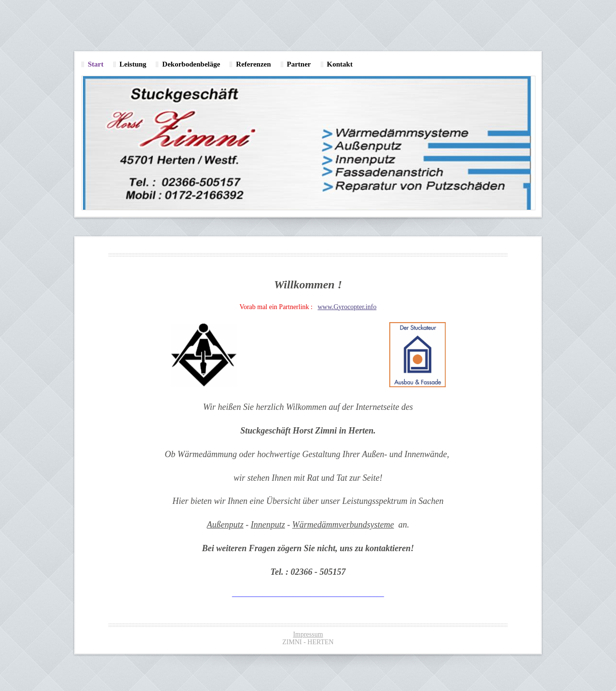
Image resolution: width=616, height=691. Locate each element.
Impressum (308, 634)
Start (96, 64)
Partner (299, 64)
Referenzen (253, 64)
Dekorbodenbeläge (191, 64)
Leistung (133, 64)
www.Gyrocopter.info (347, 307)
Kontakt (340, 64)
